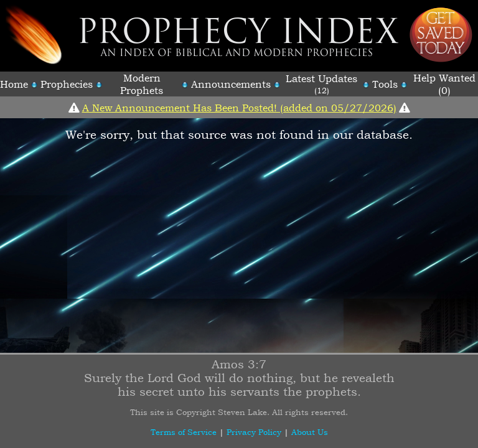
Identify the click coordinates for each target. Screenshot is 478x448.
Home (14, 84)
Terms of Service (184, 432)
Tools (385, 84)
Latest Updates (321, 78)
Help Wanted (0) (444, 84)
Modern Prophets (142, 84)
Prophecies (67, 84)
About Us (310, 432)
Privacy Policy (254, 432)
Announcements (231, 84)
